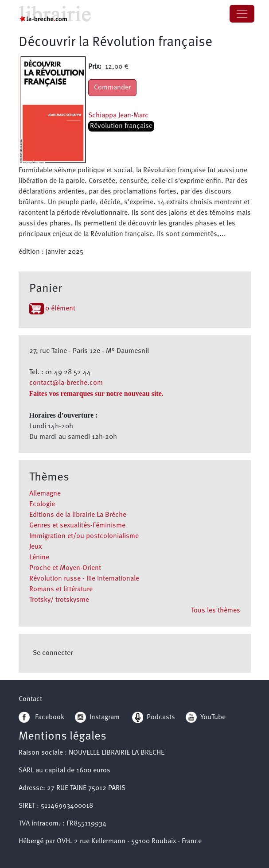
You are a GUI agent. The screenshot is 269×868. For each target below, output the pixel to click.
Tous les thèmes (216, 611)
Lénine (39, 558)
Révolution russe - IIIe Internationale (84, 579)
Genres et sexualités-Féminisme (77, 526)
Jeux (35, 547)
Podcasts (154, 717)
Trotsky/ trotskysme (59, 600)
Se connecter (53, 653)
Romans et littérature (61, 589)
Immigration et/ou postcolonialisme (84, 536)
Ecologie (42, 504)
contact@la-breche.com (66, 383)
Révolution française (121, 126)
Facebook (41, 717)
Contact (30, 699)
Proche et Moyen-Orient (65, 568)
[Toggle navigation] (242, 14)
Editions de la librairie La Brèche (78, 515)
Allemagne (45, 494)
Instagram (97, 717)
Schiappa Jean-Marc (118, 116)
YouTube (213, 717)
